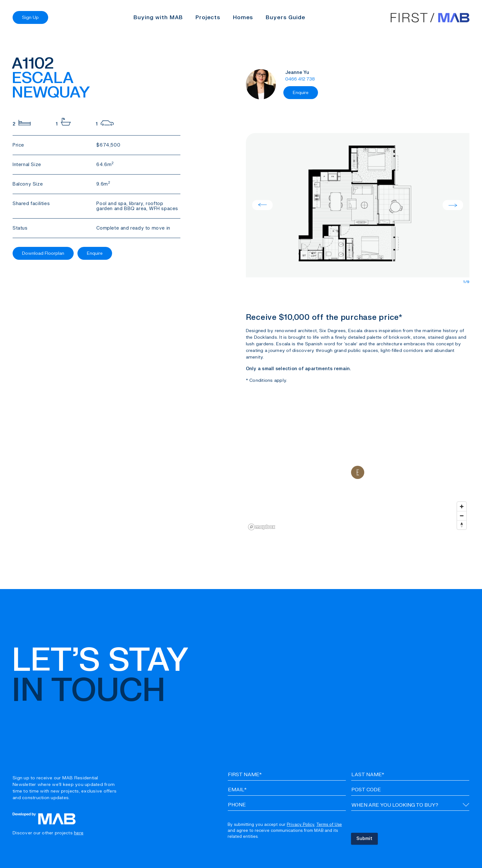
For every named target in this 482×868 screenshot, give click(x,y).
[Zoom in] (462, 506)
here (79, 833)
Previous (262, 205)
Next (453, 205)
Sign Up (30, 17)
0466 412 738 (300, 79)
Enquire (95, 253)
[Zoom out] (462, 516)
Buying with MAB (158, 17)
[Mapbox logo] (262, 527)
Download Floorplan (43, 253)
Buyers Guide (285, 17)
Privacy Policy (301, 825)
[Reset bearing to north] (462, 525)
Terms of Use (329, 825)
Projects (208, 17)
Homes (243, 17)
